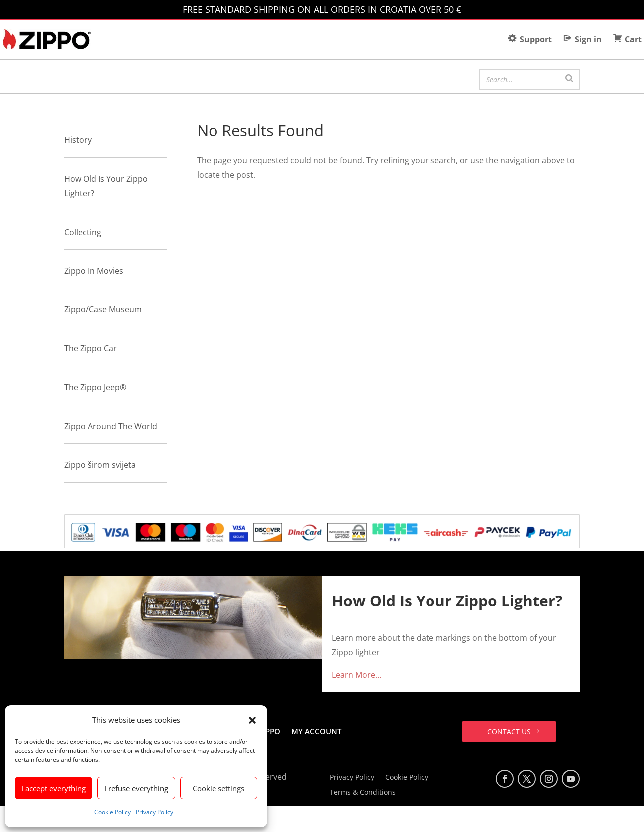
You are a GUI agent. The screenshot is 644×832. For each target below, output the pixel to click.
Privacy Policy (154, 812)
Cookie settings (218, 788)
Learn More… (356, 675)
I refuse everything (136, 788)
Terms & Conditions (363, 793)
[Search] (569, 78)
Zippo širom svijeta (100, 465)
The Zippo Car (91, 348)
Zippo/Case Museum (103, 309)
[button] (252, 720)
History (78, 140)
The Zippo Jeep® (95, 387)
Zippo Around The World (111, 426)
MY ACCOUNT (316, 731)
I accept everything (54, 788)
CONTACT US (509, 731)
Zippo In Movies (94, 271)
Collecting (83, 232)
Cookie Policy (112, 812)
